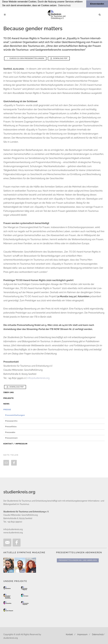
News (6, 404)
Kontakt (69, 634)
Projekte (9, 398)
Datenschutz (98, 634)
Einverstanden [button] (97, 4)
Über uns (9, 392)
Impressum (82, 634)
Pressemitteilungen (15, 415)
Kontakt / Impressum (15, 444)
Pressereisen (11, 438)
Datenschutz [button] (64, 5)
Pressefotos (11, 427)
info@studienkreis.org (38, 378)
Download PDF (59, 58)
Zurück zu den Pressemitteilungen (25, 58)
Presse (7, 409)
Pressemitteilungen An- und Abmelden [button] (78, 560)
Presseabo (10, 432)
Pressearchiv (11, 421)
